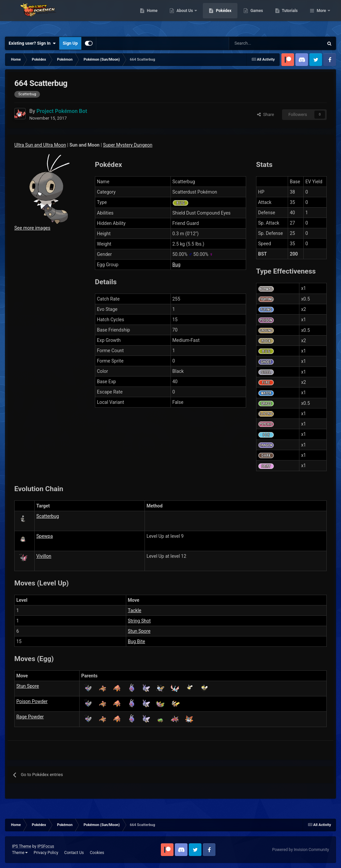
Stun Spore (139, 631)
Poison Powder (32, 701)
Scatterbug (48, 516)
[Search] (253, 43)
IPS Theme (22, 846)
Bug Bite (137, 641)
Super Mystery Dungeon (128, 145)
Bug (176, 265)
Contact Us (74, 853)
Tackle (135, 610)
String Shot (139, 621)
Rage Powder (30, 717)
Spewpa (45, 536)
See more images (32, 228)
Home (186, 17)
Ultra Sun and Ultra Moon (40, 145)
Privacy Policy (46, 853)
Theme (20, 853)
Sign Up (70, 43)
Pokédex (258, 17)
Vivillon (44, 556)
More (321, 17)
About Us (219, 17)
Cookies (97, 853)
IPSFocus (46, 846)
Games (291, 17)
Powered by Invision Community (301, 850)
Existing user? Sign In (32, 43)
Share (266, 114)
